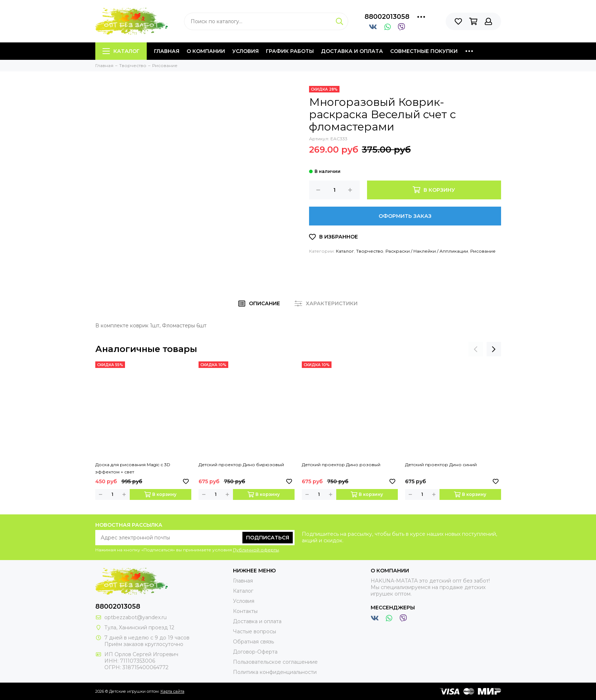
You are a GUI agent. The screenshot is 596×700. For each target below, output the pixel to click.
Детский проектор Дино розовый (341, 465)
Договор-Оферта (255, 652)
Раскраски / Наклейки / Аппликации (427, 251)
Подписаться (268, 538)
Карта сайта (172, 691)
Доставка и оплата (352, 51)
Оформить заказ (405, 216)
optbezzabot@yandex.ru (136, 617)
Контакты (245, 611)
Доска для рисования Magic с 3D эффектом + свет (133, 468)
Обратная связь (253, 642)
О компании (206, 51)
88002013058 (387, 17)
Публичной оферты (256, 550)
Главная (167, 51)
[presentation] (476, 349)
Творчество (370, 251)
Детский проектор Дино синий (441, 465)
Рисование (483, 251)
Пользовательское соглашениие (275, 662)
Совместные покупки (424, 51)
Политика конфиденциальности (275, 672)
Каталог (121, 51)
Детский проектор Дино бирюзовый (241, 465)
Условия (245, 51)
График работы (290, 51)
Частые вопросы (255, 631)
